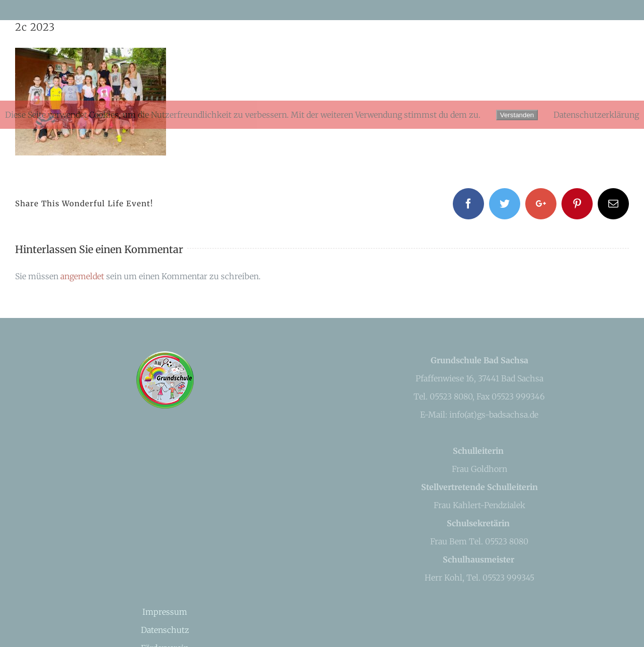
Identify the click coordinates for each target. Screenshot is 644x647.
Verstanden (517, 115)
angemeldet (82, 276)
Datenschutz (165, 630)
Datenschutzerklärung (596, 115)
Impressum (165, 612)
